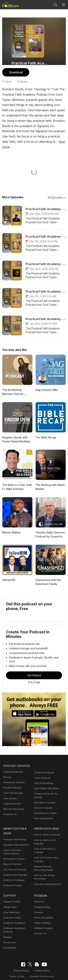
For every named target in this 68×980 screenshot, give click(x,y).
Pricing (7, 773)
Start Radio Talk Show (46, 779)
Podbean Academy (13, 915)
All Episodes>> (57, 192)
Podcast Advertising (14, 831)
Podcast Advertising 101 (47, 876)
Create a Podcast (43, 764)
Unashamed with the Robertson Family (48, 577)
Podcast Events (12, 909)
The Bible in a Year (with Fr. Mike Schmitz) (17, 482)
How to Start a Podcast (46, 826)
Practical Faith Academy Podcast (30, 63)
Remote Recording (13, 805)
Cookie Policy (32, 962)
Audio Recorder (12, 799)
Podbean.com (45, 973)
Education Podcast (44, 794)
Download (16, 72)
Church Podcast (42, 799)
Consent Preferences (31, 968)
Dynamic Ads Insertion (15, 836)
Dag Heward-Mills (46, 385)
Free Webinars (11, 904)
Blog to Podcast (12, 856)
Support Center (11, 893)
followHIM (8, 575)
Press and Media (43, 909)
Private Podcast (12, 783)
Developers (9, 939)
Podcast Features (13, 768)
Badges (8, 929)
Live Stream (10, 794)
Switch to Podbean (13, 872)
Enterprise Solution (13, 778)
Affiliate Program (43, 920)
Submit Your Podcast (14, 866)
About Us (39, 893)
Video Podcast (42, 769)
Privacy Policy (12, 962)
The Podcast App (12, 789)
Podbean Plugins (12, 877)
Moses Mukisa (11, 527)
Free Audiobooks (43, 810)
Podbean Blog (42, 899)
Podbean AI (10, 810)
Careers (38, 904)
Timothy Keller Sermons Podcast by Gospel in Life (50, 530)
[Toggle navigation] (64, 5)
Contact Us (40, 925)
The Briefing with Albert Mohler (49, 482)
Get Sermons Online (45, 804)
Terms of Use (51, 962)
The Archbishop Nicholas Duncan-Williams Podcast (17, 387)
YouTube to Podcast (14, 861)
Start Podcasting (43, 774)
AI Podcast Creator (13, 850)
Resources (9, 934)
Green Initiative (42, 915)
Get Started (34, 666)
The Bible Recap (45, 432)
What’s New (10, 899)
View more (39, 142)
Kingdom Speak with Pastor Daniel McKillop (16, 434)
